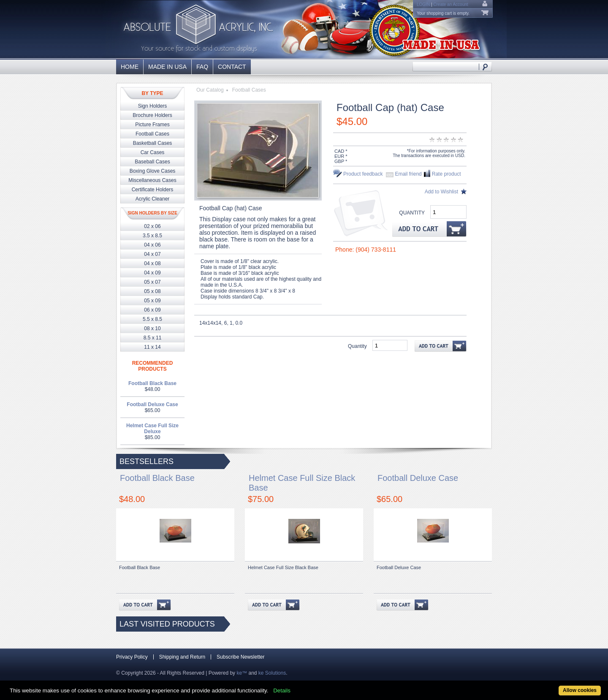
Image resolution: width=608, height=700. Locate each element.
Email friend (408, 174)
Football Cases (152, 134)
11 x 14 (152, 347)
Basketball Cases (153, 143)
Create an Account (451, 4)
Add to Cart (429, 229)
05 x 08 (152, 291)
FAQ (202, 67)
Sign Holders (153, 106)
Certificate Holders (153, 190)
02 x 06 (152, 226)
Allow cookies (580, 690)
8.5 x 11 (153, 338)
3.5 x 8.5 (152, 236)
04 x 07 (152, 254)
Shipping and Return (182, 657)
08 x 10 (152, 328)
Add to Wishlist (441, 192)
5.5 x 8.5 (152, 319)
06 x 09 (152, 310)
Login (423, 4)
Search (485, 66)
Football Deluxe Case (152, 404)
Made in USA (167, 67)
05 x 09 (152, 301)
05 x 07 (152, 282)
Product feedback (363, 174)
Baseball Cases (152, 162)
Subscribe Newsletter (240, 657)
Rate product (446, 174)
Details (282, 691)
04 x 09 (152, 273)
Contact (232, 67)
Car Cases (153, 152)
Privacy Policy (132, 657)
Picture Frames (152, 125)
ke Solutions (272, 673)
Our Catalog (210, 90)
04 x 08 (152, 263)
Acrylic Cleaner (153, 199)
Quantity (412, 213)
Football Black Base (152, 383)
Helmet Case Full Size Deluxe (152, 429)
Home (130, 67)
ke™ (242, 673)
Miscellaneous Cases (152, 180)
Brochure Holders (152, 115)
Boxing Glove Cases (153, 171)
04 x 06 (152, 245)
